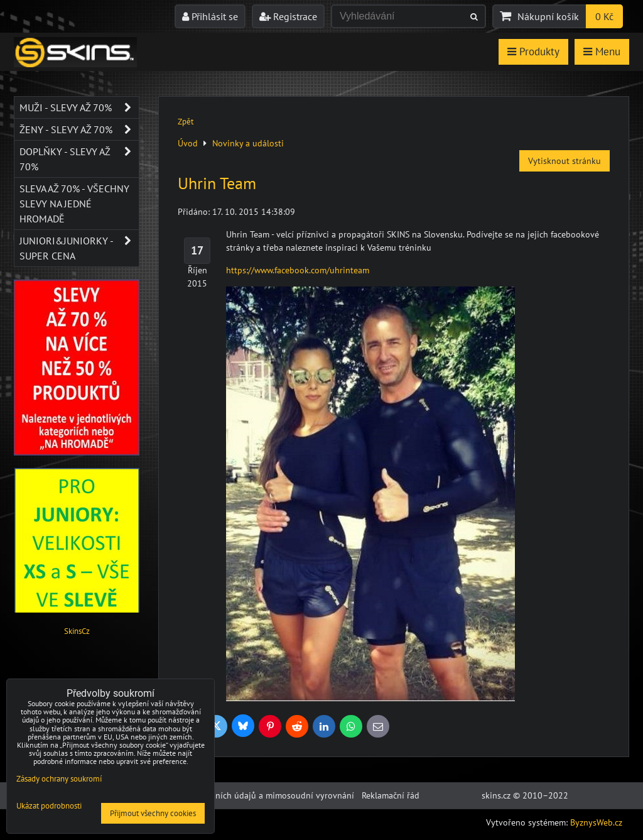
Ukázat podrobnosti (49, 806)
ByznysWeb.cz (596, 822)
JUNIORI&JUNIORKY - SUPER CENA (79, 248)
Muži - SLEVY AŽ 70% (79, 107)
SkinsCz (77, 631)
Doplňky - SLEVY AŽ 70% (79, 159)
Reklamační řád (391, 795)
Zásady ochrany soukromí (59, 779)
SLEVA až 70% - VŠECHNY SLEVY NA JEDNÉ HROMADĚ (74, 204)
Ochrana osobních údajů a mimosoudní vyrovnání (258, 795)
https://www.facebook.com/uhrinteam (298, 270)
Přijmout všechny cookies (153, 813)
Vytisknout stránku (565, 161)
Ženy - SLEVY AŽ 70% (79, 129)
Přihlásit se (210, 16)
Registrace (288, 16)
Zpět (186, 122)
